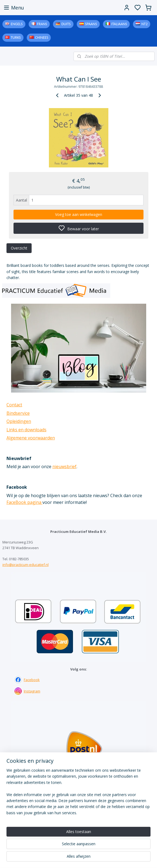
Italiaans (119, 24)
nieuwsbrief (64, 467)
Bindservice (18, 413)
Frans (42, 24)
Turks (16, 38)
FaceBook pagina (24, 502)
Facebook (32, 680)
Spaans (91, 24)
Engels (17, 24)
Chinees (42, 38)
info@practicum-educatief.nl (26, 565)
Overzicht (19, 248)
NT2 (144, 24)
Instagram (32, 691)
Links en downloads (26, 430)
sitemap (101, 858)
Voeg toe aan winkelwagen (79, 214)
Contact (14, 405)
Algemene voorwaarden (31, 438)
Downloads (78, 825)
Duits (66, 24)
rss (112, 858)
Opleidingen (19, 421)
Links (78, 820)
